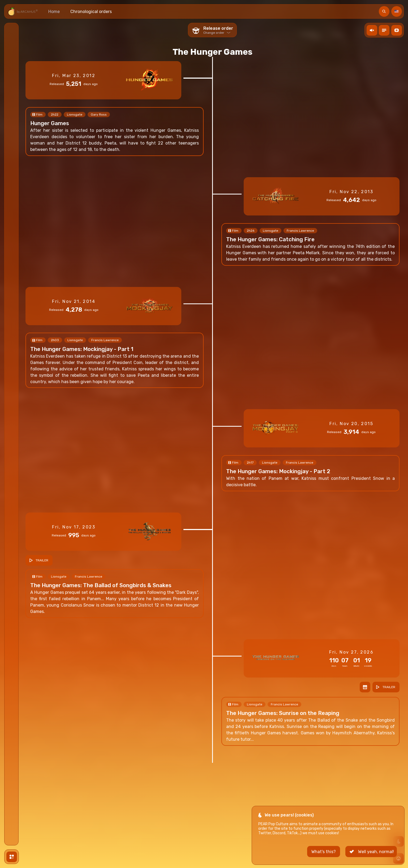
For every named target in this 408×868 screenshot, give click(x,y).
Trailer (42, 560)
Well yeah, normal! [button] (376, 858)
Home (54, 12)
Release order (218, 30)
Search (385, 11)
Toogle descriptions (385, 30)
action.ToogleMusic (373, 30)
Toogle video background (397, 30)
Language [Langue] (397, 11)
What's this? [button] (324, 858)
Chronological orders (91, 12)
